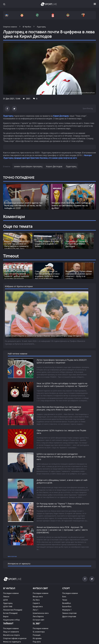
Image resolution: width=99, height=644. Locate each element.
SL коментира (39, 632)
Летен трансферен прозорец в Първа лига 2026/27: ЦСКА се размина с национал (62, 361)
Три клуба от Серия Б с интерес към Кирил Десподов (77, 244)
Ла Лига (36, 600)
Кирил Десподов (61, 116)
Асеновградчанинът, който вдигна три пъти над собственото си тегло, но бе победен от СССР (23, 205)
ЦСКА (5, 600)
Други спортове (69, 616)
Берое (6, 616)
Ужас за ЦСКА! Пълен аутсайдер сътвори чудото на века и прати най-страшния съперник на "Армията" (62, 385)
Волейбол (67, 603)
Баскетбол (67, 606)
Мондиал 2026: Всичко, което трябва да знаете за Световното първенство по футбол (71, 205)
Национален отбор (11, 620)
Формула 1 (67, 610)
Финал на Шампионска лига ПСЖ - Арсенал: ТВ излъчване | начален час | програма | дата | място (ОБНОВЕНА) (62, 530)
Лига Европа (38, 616)
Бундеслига (38, 606)
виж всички (12, 556)
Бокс (64, 597)
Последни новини (11, 593)
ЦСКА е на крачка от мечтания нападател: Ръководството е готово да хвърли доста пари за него (61, 457)
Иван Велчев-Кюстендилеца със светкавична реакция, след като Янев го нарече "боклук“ (59, 408)
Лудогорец (8, 116)
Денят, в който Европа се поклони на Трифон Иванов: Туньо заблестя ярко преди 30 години (44, 336)
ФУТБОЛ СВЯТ (40, 588)
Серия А (36, 603)
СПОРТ (66, 588)
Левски (6, 597)
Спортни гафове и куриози (15, 638)
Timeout (11, 256)
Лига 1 (36, 610)
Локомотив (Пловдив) (13, 610)
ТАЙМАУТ (8, 623)
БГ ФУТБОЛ (9, 588)
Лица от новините (11, 632)
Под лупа (37, 642)
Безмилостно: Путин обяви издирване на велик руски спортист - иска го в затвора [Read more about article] (79, 275)
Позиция (37, 635)
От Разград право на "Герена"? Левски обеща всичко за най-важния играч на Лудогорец (63, 505)
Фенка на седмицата (12, 642)
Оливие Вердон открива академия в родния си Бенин (47, 244)
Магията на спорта (11, 635)
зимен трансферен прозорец (28, 166)
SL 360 (37, 623)
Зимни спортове (69, 613)
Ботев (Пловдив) (10, 613)
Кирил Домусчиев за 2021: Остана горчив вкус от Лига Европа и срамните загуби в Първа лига (17, 245)
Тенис (65, 600)
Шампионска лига (41, 613)
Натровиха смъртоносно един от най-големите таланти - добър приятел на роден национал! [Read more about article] (16, 275)
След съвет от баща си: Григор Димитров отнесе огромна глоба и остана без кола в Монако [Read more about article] (47, 275)
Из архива (37, 638)
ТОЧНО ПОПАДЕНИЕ (19, 177)
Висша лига (38, 597)
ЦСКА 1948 (8, 606)
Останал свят (39, 620)
